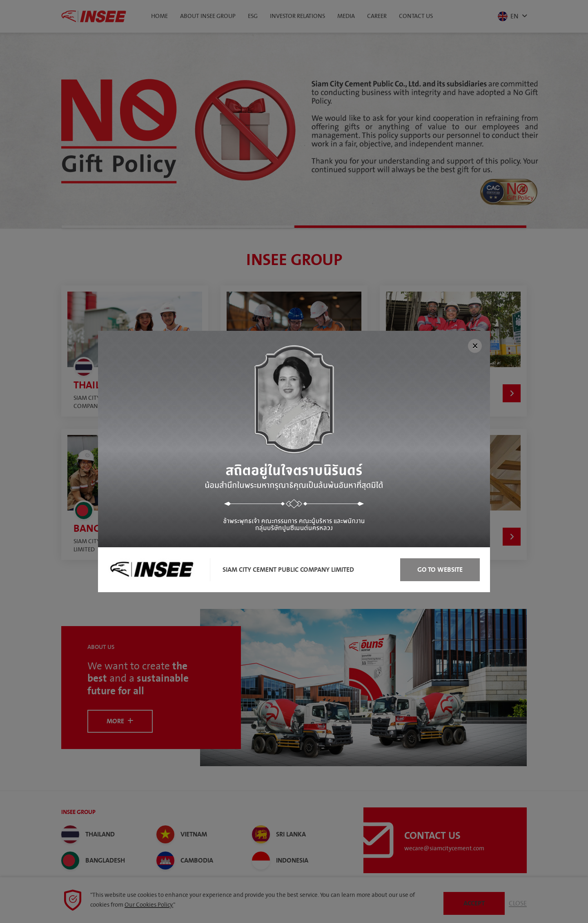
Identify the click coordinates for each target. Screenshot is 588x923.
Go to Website (440, 570)
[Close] (475, 346)
